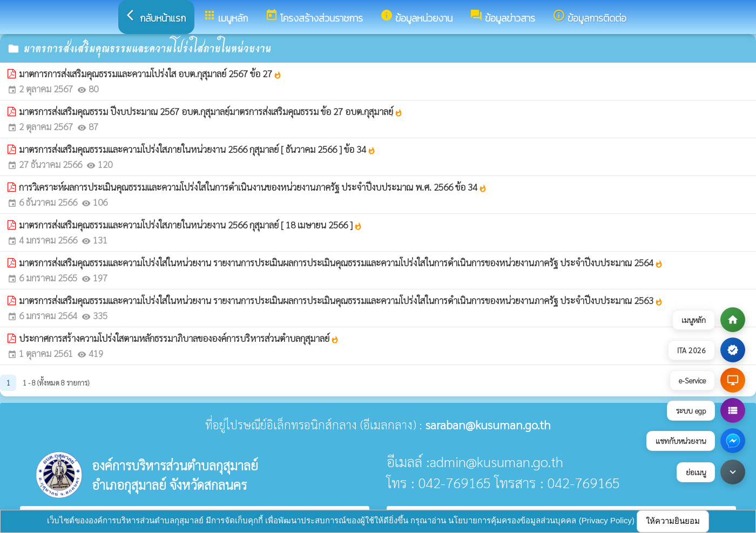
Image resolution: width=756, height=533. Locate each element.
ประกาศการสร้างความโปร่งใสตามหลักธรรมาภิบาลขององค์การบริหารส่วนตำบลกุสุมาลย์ (179, 338)
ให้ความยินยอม (673, 521)
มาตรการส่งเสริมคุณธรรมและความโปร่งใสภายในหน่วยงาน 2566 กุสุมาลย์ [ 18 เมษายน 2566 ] (191, 225)
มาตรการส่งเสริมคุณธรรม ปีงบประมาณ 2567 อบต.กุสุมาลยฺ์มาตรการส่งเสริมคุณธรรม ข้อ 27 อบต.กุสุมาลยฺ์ (211, 111)
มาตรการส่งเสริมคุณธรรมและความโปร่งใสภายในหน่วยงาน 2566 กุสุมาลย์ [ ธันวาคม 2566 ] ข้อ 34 (197, 149)
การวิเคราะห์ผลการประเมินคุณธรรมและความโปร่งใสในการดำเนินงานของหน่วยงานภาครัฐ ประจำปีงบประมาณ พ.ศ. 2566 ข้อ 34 (253, 187)
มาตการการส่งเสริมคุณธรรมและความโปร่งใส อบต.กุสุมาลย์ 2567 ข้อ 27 (150, 73)
